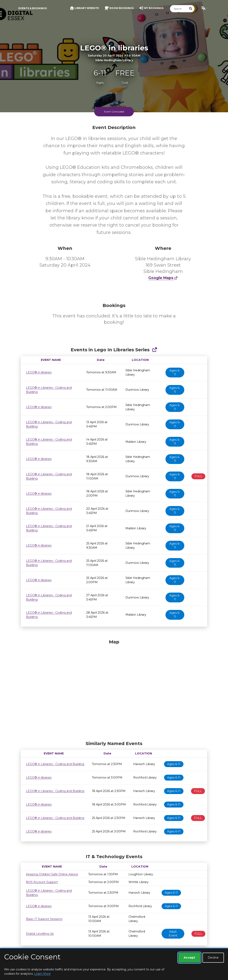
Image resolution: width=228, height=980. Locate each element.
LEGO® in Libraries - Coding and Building (55, 764)
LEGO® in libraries (39, 372)
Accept (189, 958)
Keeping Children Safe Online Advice (52, 874)
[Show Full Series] (155, 350)
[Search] (179, 9)
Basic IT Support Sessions (44, 919)
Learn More (42, 974)
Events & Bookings (33, 8)
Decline (213, 958)
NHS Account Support (42, 882)
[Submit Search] (191, 9)
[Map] (114, 689)
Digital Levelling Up (40, 934)
